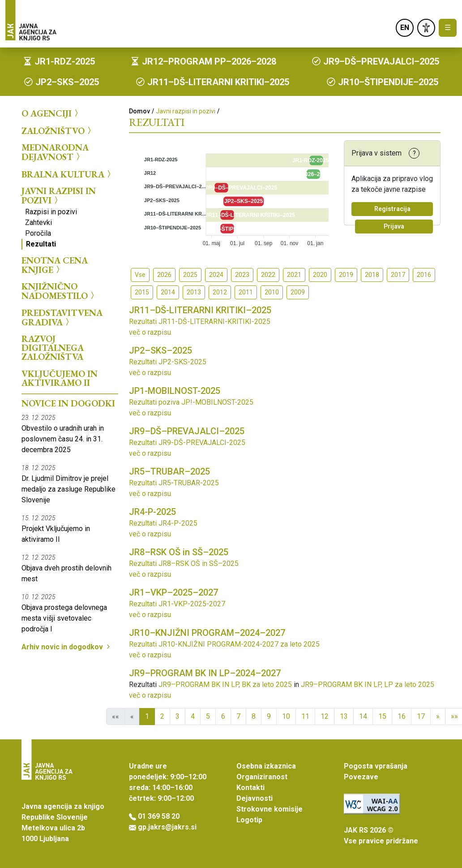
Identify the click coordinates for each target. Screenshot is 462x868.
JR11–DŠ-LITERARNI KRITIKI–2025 (200, 310)
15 (382, 716)
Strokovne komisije (269, 809)
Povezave (361, 777)
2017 (398, 275)
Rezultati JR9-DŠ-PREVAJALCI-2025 (187, 443)
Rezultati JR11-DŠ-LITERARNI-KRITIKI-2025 (200, 322)
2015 (142, 292)
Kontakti (250, 788)
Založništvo (58, 130)
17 (421, 716)
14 (363, 716)
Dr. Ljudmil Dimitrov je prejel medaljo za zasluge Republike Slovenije (68, 489)
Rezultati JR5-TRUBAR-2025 (174, 483)
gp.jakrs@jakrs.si (167, 827)
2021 (294, 275)
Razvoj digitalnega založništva (53, 348)
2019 (346, 275)
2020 (320, 275)
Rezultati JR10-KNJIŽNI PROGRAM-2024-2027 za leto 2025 (224, 644)
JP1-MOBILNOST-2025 (175, 391)
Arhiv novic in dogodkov (67, 647)
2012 (220, 292)
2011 (246, 292)
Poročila (38, 233)
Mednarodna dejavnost (55, 152)
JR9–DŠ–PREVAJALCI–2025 (187, 431)
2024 (216, 275)
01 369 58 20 (159, 816)
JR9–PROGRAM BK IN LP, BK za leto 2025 (225, 684)
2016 (424, 275)
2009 (298, 292)
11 (305, 716)
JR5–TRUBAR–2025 (169, 471)
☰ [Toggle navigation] (448, 28)
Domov (139, 111)
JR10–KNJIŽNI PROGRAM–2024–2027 (207, 633)
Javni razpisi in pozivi (59, 196)
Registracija (392, 209)
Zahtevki (38, 222)
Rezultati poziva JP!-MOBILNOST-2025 (191, 402)
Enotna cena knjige (55, 265)
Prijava (394, 226)
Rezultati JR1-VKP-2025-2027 (177, 604)
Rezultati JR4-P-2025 (163, 523)
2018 (372, 275)
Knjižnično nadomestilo (59, 291)
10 (286, 716)
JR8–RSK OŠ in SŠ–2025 (179, 552)
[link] (426, 28)
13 (344, 716)
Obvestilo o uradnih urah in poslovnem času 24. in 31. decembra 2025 (63, 439)
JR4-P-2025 (152, 512)
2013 (194, 292)
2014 (168, 292)
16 (402, 716)
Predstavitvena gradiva (62, 317)
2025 (190, 275)
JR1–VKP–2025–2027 (173, 592)
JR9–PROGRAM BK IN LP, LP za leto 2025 (368, 684)
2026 (164, 275)
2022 (268, 275)
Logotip (249, 820)
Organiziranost (262, 777)
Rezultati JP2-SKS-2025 (168, 362)
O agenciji (51, 113)
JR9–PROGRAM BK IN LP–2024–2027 (205, 673)
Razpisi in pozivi (51, 212)
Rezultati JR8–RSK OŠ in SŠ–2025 (184, 564)
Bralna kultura (67, 174)
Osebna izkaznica (266, 766)
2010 (272, 292)
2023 (242, 275)
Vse (140, 275)
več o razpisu (150, 332)
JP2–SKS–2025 (160, 350)
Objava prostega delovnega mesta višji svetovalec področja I (64, 618)
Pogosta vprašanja (376, 766)
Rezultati (41, 244)
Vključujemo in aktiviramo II (60, 378)
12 (325, 716)
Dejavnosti (255, 798)
